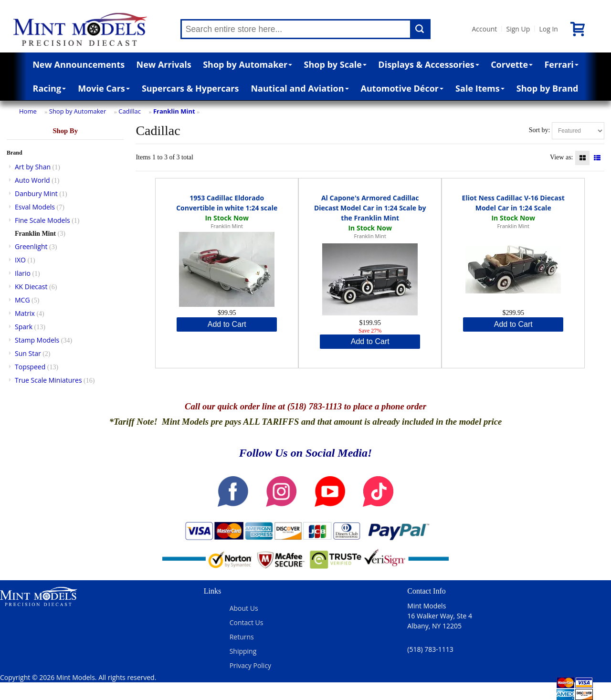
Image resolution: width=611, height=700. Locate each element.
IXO (20, 260)
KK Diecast (31, 287)
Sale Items (480, 88)
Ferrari (561, 64)
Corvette (512, 64)
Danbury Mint (36, 193)
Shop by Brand (548, 88)
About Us (244, 608)
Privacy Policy (250, 665)
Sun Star (28, 353)
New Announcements (79, 64)
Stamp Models (37, 340)
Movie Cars (104, 88)
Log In (548, 29)
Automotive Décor (402, 88)
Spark (24, 327)
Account (485, 29)
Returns (242, 637)
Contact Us (247, 622)
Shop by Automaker (248, 64)
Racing (50, 88)
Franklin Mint (174, 111)
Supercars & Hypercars (190, 88)
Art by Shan (33, 167)
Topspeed (30, 367)
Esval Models (35, 207)
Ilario (23, 273)
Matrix (25, 313)
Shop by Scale (335, 64)
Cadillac (130, 111)
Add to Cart (227, 324)
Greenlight (31, 246)
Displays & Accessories (428, 64)
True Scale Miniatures (48, 380)
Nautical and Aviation (300, 88)
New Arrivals (164, 64)
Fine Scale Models (42, 220)
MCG (22, 300)
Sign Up (518, 29)
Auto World (32, 180)
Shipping (243, 651)
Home (28, 111)
